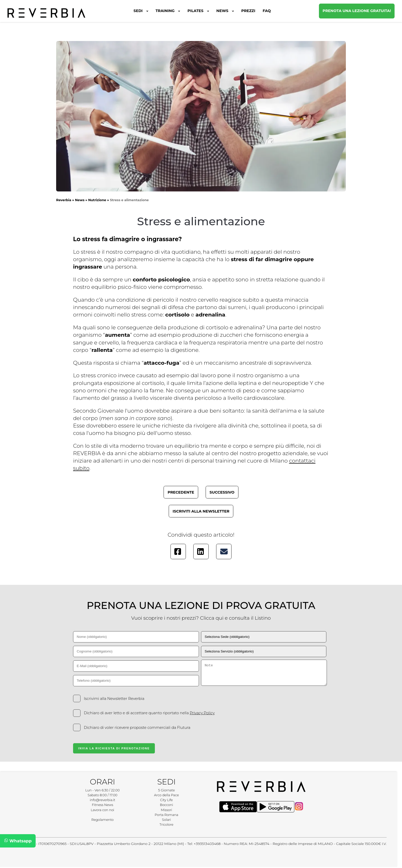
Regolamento (102, 820)
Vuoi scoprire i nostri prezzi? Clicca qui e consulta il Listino (201, 618)
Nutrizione (97, 200)
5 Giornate (167, 790)
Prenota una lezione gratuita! (357, 11)
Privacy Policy (202, 713)
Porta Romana (166, 815)
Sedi (141, 11)
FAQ (267, 11)
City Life (167, 800)
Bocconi (167, 805)
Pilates (198, 11)
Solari (167, 820)
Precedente (181, 492)
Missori (166, 810)
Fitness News (102, 805)
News (225, 11)
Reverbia (64, 200)
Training (168, 11)
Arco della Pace (167, 795)
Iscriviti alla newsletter (201, 511)
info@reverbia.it (102, 800)
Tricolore (166, 825)
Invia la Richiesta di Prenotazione (114, 748)
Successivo (222, 492)
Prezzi (248, 11)
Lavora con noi (102, 810)
